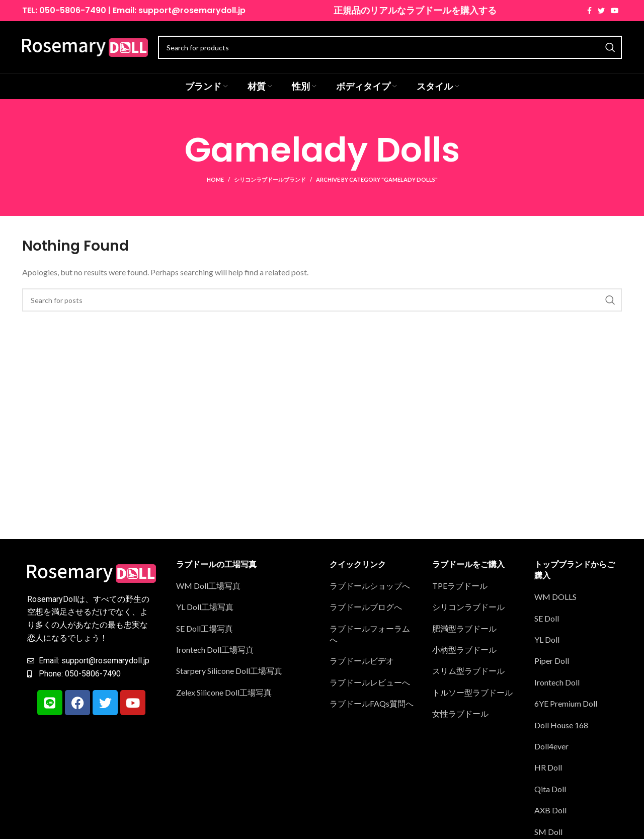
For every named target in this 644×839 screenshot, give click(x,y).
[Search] (322, 300)
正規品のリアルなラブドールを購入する (415, 10)
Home (215, 179)
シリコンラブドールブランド (270, 179)
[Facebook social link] (589, 11)
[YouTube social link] (615, 11)
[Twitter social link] (601, 11)
